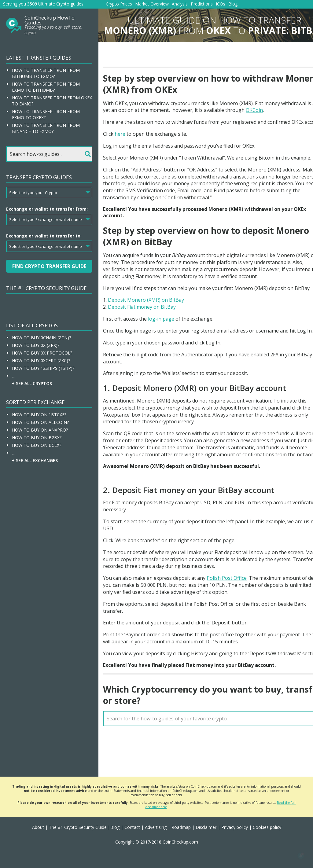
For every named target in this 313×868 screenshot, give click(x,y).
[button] (301, 856)
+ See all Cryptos (32, 383)
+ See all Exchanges (35, 460)
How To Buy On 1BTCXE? (39, 415)
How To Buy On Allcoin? (40, 422)
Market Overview (152, 4)
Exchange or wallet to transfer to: (44, 236)
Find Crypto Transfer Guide (49, 266)
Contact (132, 827)
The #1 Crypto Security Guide (46, 288)
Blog (233, 4)
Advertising (156, 827)
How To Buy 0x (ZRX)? (36, 345)
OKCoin (254, 110)
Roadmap (181, 827)
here (120, 134)
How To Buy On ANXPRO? (40, 430)
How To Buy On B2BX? (37, 438)
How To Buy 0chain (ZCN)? (41, 338)
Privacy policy (235, 827)
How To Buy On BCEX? (37, 445)
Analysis (180, 4)
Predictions (202, 4)
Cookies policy (267, 827)
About (38, 827)
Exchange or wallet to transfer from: (47, 209)
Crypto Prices (119, 4)
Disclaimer (206, 827)
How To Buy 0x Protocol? (42, 353)
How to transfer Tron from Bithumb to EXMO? (46, 73)
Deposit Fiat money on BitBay (142, 307)
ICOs (221, 4)
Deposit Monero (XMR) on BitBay (146, 300)
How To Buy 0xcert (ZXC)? (41, 360)
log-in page (161, 319)
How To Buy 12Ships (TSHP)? (43, 368)
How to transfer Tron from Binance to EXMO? (46, 128)
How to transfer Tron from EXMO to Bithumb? (46, 87)
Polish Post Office (227, 578)
